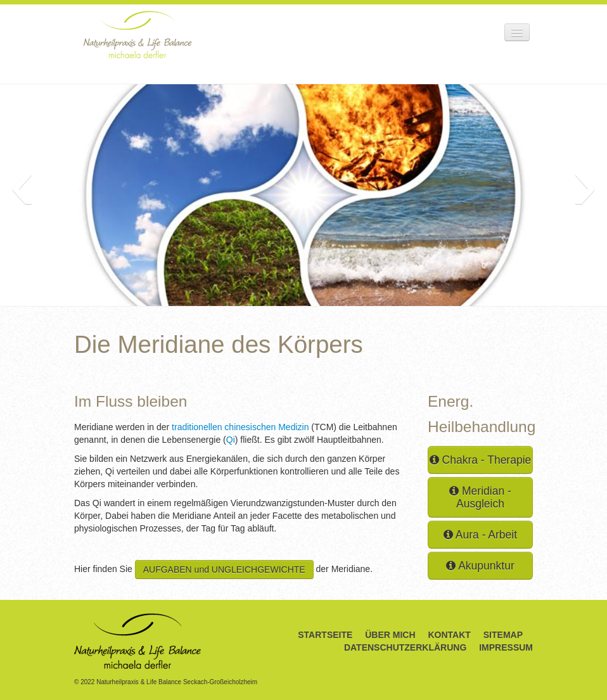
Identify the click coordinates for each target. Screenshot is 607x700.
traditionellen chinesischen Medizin (239, 427)
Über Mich (390, 635)
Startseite (325, 635)
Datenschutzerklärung (405, 647)
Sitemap (503, 635)
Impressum (506, 647)
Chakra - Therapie (481, 460)
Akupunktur (480, 566)
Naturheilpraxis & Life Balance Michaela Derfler (137, 35)
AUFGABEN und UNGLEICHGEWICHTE (224, 570)
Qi (231, 440)
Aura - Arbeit (480, 535)
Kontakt (449, 635)
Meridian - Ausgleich (480, 497)
